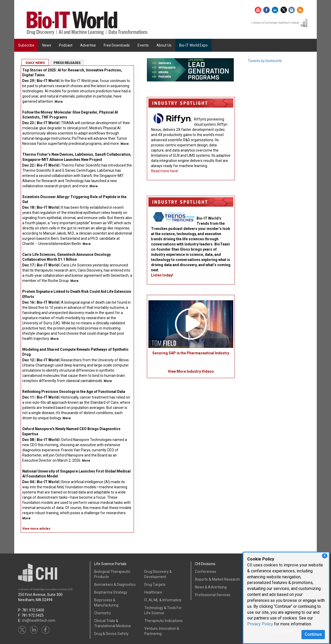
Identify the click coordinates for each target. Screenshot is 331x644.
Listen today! (162, 275)
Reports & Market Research (217, 579)
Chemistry (103, 613)
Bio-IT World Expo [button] (193, 45)
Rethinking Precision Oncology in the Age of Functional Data (74, 392)
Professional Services (213, 595)
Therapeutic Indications (163, 621)
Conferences (206, 572)
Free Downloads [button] (117, 45)
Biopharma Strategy (111, 592)
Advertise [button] (88, 45)
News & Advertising (211, 587)
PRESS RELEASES (67, 63)
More (59, 102)
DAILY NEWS (35, 63)
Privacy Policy (260, 624)
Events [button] (143, 45)
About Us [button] (164, 45)
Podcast (66, 45)
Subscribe (26, 45)
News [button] (47, 45)
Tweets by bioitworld (265, 61)
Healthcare (153, 592)
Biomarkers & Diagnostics (115, 585)
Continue (313, 634)
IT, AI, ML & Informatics (163, 600)
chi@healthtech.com (39, 620)
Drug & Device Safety (111, 634)
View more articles (36, 529)
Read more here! (165, 171)
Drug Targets (155, 585)
